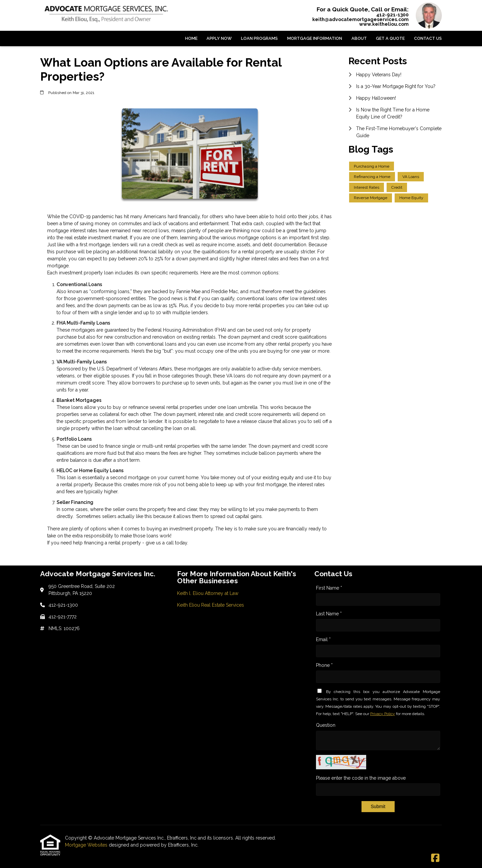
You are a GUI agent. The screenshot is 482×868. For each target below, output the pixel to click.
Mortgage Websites (87, 845)
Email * (323, 639)
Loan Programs (259, 38)
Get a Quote (390, 38)
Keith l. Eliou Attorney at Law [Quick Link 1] (208, 593)
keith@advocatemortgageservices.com (360, 19)
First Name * (329, 588)
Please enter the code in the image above (361, 778)
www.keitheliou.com (384, 24)
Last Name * (329, 614)
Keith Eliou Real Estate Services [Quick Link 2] (211, 605)
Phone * (324, 665)
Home (191, 38)
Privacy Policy (383, 714)
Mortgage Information (315, 38)
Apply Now (219, 38)
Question (326, 725)
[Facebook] (435, 858)
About (359, 38)
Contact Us (428, 38)
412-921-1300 (392, 15)
